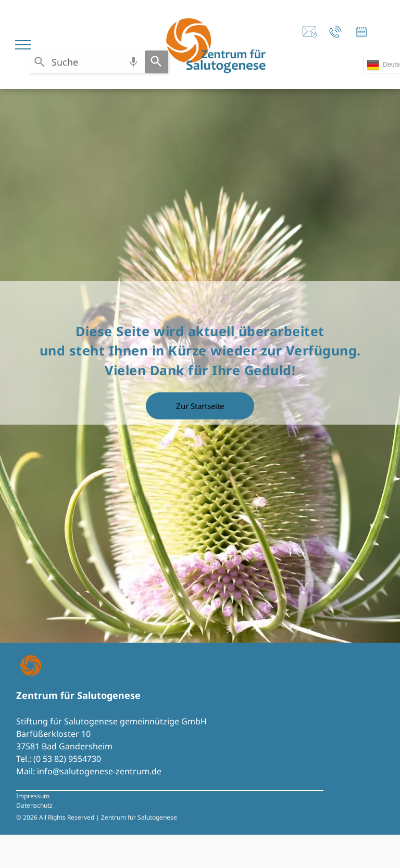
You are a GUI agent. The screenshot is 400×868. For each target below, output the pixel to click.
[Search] (157, 62)
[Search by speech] (133, 62)
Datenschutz (34, 805)
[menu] (23, 45)
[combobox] (87, 62)
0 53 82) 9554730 (68, 759)
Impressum (33, 796)
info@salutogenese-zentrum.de (99, 771)
